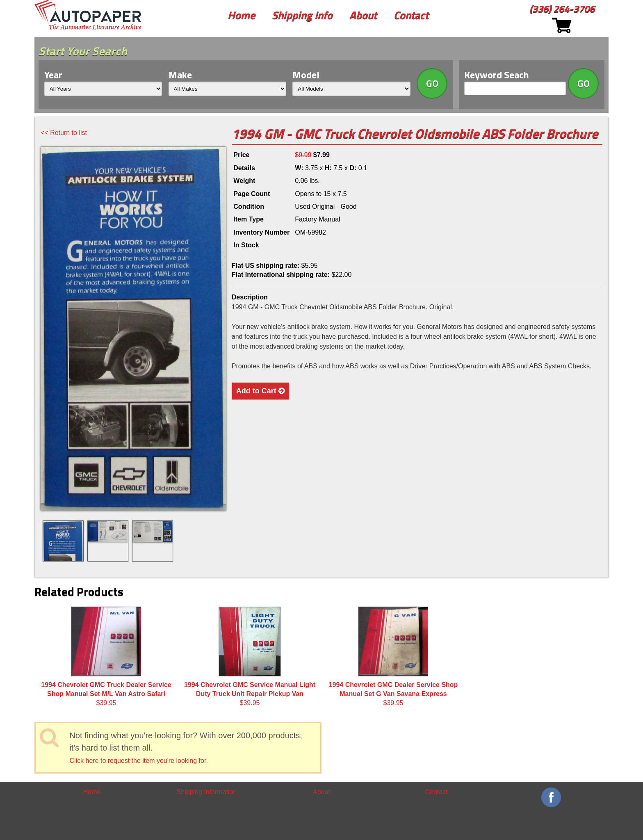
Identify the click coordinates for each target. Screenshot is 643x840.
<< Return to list (64, 133)
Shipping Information (207, 792)
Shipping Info (302, 15)
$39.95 (106, 657)
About (363, 15)
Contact (411, 15)
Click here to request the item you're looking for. (138, 761)
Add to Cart (260, 391)
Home (241, 15)
